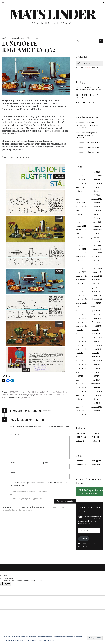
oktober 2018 (97, 345)
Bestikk (31, 392)
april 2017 (96, 380)
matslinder (6, 38)
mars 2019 (80, 338)
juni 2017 (95, 376)
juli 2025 (79, 191)
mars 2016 (80, 407)
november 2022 (82, 253)
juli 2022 (79, 261)
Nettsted (13, 473)
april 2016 (96, 403)
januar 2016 (81, 411)
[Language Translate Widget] (90, 63)
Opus (58, 395)
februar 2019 (97, 338)
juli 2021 (79, 284)
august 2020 (96, 303)
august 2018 (96, 349)
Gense (65, 392)
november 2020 (82, 299)
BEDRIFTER (81, 433)
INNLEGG (95, 437)
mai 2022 (80, 264)
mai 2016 (80, 403)
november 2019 (82, 322)
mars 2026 (80, 176)
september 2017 (83, 372)
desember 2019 (98, 318)
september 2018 (83, 349)
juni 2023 (95, 238)
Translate (92, 67)
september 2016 (83, 395)
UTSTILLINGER (98, 441)
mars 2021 (80, 291)
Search (102, 3)
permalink (26, 398)
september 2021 (83, 280)
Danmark (51, 392)
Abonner (84, 539)
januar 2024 (81, 226)
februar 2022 (97, 268)
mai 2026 (80, 172)
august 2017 (96, 372)
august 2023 (96, 234)
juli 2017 (79, 376)
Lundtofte (14, 395)
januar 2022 (81, 272)
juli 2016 (79, 399)
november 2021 (82, 276)
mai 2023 (80, 241)
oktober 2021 (97, 276)
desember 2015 (98, 411)
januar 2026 (81, 180)
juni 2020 (95, 307)
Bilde (28, 38)
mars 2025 (80, 199)
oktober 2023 (97, 230)
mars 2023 (80, 245)
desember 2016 (98, 388)
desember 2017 (98, 365)
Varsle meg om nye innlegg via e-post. (28, 499)
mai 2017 (80, 380)
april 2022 (96, 264)
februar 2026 (97, 176)
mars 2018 (80, 361)
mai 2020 (80, 311)
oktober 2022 (97, 253)
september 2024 (83, 211)
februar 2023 (97, 245)
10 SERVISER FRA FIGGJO (86, 103)
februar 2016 (97, 407)
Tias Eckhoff (54, 131)
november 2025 (82, 184)
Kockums (55, 125)
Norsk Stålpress (41, 395)
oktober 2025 (97, 184)
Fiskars (28, 125)
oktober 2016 (97, 392)
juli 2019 (79, 330)
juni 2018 (95, 353)
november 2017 (82, 368)
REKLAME (35, 38)
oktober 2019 (97, 322)
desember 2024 (98, 203)
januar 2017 (81, 388)
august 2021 (96, 280)
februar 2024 (97, 222)
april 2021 (96, 288)
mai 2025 (80, 195)
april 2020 (96, 311)
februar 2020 (97, 315)
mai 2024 (80, 218)
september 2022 (83, 257)
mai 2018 (80, 357)
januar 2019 (81, 341)
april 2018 (96, 357)
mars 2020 (80, 315)
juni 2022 (95, 261)
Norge (31, 395)
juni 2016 (95, 399)
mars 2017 (80, 384)
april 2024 (96, 218)
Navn (12, 463)
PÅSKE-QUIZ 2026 (93, 143)
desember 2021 (98, 272)
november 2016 (82, 392)
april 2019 (96, 334)
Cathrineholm (9, 122)
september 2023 (83, 234)
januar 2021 (81, 295)
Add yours (47, 411)
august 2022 (96, 257)
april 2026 (96, 172)
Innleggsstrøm (97, 461)
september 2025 (83, 187)
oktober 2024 (97, 207)
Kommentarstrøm (83, 465)
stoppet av (90, 491)
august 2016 (96, 395)
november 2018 (82, 345)
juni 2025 (95, 191)
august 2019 (96, 326)
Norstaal (51, 395)
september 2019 (83, 326)
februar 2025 (97, 199)
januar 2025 (81, 203)
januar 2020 (81, 318)
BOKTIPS (95, 433)
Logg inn (80, 461)
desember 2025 (98, 180)
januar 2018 (81, 365)
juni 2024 (95, 214)
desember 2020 (98, 295)
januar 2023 (81, 249)
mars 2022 (80, 268)
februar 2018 (97, 361)
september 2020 (83, 303)
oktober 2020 (97, 299)
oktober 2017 (97, 368)
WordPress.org (98, 465)
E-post (45, 463)
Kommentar (15, 434)
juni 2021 (95, 284)
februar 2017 (97, 384)
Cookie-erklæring (48, 641)
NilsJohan (23, 395)
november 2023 (82, 230)
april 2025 (96, 195)
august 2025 (96, 187)
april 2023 (96, 241)
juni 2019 (95, 330)
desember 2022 (98, 249)
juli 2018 (79, 353)
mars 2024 (80, 222)
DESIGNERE (81, 437)
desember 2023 (98, 226)
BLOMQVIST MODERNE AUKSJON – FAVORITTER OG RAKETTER (89, 125)
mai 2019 (80, 334)
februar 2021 (97, 291)
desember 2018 (98, 341)
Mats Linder (52, 14)
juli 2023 (79, 238)
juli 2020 (79, 307)
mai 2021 (80, 288)
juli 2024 (79, 214)
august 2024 (96, 211)
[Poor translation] (8, 584)
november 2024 (82, 207)
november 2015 (82, 415)
